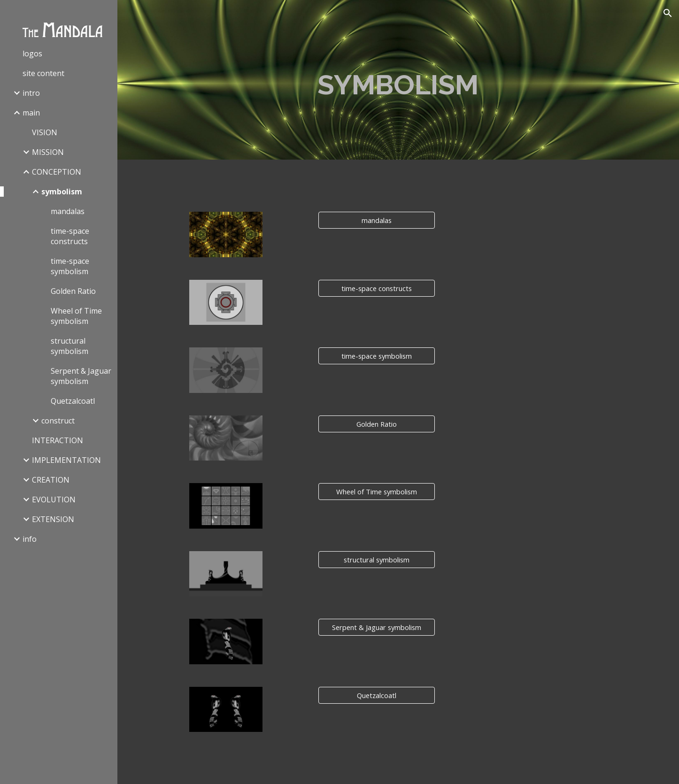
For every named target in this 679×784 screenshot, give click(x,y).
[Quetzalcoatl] (377, 695)
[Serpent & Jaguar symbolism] (377, 627)
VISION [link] (45, 132)
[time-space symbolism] (377, 356)
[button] (668, 13)
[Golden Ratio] (377, 424)
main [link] (31, 113)
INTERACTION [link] (58, 440)
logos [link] (32, 54)
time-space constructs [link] (70, 236)
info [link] (30, 539)
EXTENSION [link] (53, 519)
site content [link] (43, 73)
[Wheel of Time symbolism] (377, 492)
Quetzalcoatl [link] (73, 401)
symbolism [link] (62, 192)
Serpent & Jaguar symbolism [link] (81, 376)
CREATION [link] (51, 480)
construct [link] (58, 421)
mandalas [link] (68, 211)
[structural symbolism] (377, 559)
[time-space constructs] (377, 288)
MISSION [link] (48, 152)
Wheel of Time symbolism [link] (76, 316)
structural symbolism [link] (69, 346)
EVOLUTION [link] (54, 500)
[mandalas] (377, 220)
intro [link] (31, 93)
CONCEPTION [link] (57, 172)
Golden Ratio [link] (73, 291)
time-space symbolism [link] (70, 266)
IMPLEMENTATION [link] (66, 460)
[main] (398, 80)
